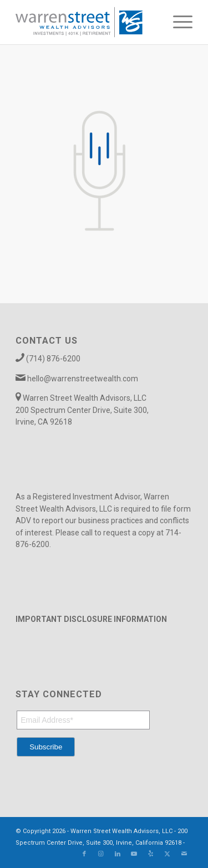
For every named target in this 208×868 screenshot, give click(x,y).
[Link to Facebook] (84, 854)
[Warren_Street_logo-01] (86, 22)
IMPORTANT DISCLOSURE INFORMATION (91, 619)
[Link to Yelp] (151, 854)
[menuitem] (177, 22)
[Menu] (177, 22)
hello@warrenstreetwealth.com (83, 379)
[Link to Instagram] (101, 854)
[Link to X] (168, 854)
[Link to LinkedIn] (118, 854)
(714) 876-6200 (53, 359)
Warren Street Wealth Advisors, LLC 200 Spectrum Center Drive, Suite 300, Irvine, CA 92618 (82, 410)
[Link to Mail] (184, 854)
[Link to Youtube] (134, 854)
